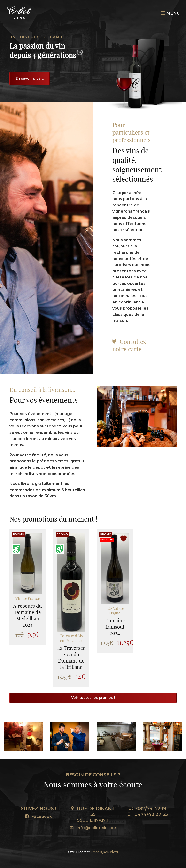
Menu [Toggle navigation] (170, 13)
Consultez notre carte (129, 345)
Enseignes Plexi (105, 852)
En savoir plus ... (30, 78)
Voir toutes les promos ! (93, 698)
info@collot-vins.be (93, 828)
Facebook (39, 816)
